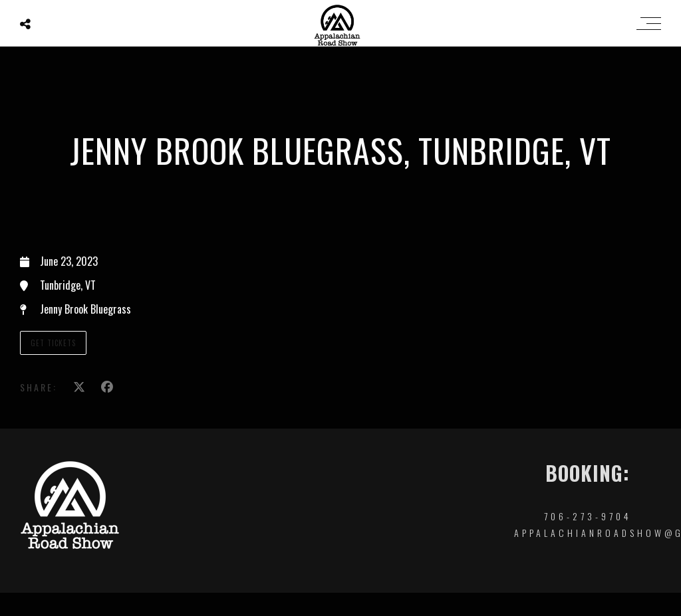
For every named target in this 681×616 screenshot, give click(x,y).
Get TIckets (53, 343)
